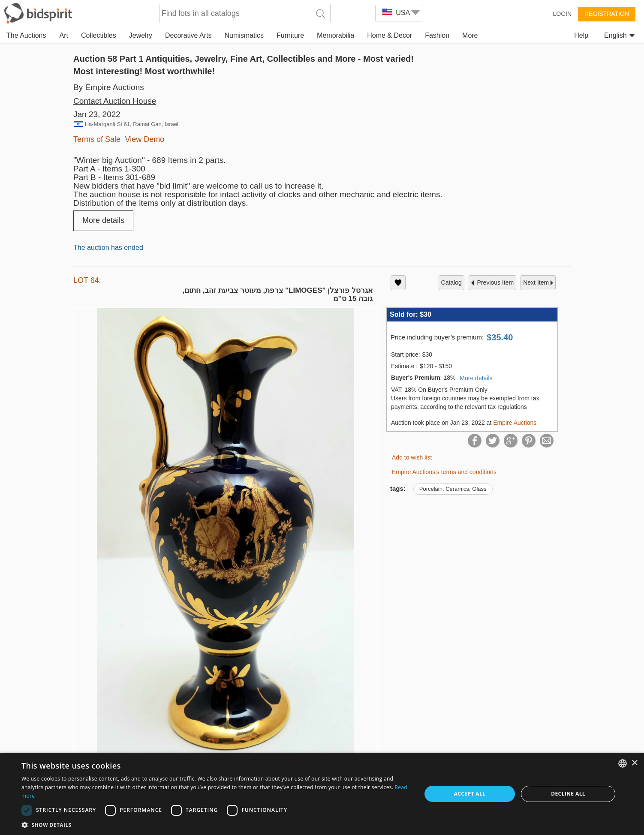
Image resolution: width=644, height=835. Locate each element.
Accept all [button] (470, 794)
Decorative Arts (188, 35)
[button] (215, 824)
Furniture (290, 35)
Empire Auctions (515, 423)
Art (64, 35)
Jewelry (141, 35)
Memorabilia (336, 35)
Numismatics (244, 35)
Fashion (437, 35)
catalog (451, 282)
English (619, 35)
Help (581, 35)
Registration (607, 14)
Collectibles (99, 35)
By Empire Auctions (109, 87)
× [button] (634, 763)
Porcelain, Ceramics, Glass (453, 489)
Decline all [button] (568, 794)
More (470, 35)
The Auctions (26, 35)
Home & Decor (390, 35)
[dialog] (322, 794)
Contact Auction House (115, 101)
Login (562, 14)
